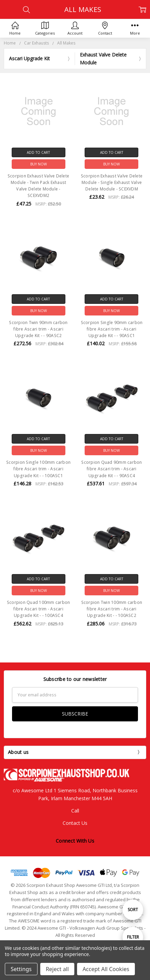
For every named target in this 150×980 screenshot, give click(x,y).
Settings (21, 969)
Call (75, 811)
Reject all (57, 969)
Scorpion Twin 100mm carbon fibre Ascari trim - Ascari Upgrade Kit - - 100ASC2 (112, 609)
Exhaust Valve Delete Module (103, 58)
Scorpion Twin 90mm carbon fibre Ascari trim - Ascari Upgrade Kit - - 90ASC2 (38, 329)
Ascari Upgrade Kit (29, 58)
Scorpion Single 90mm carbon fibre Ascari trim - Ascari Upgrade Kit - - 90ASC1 (112, 329)
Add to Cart (38, 152)
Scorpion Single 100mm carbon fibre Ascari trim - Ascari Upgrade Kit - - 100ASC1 (38, 469)
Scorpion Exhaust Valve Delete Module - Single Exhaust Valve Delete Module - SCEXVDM (112, 182)
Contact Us (75, 823)
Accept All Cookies (106, 969)
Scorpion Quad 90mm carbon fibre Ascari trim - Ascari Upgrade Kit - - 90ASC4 (111, 469)
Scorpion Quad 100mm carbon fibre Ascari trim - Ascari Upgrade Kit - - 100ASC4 (39, 609)
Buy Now (39, 164)
